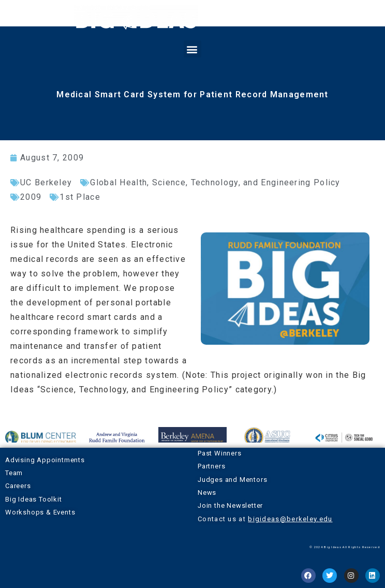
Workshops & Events (40, 512)
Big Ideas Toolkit (34, 499)
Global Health (119, 182)
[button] (192, 49)
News (207, 493)
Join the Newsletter (230, 505)
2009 (31, 197)
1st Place (80, 197)
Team (14, 473)
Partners (211, 466)
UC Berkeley (46, 182)
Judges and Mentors (232, 480)
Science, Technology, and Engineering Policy (246, 182)
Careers (18, 486)
